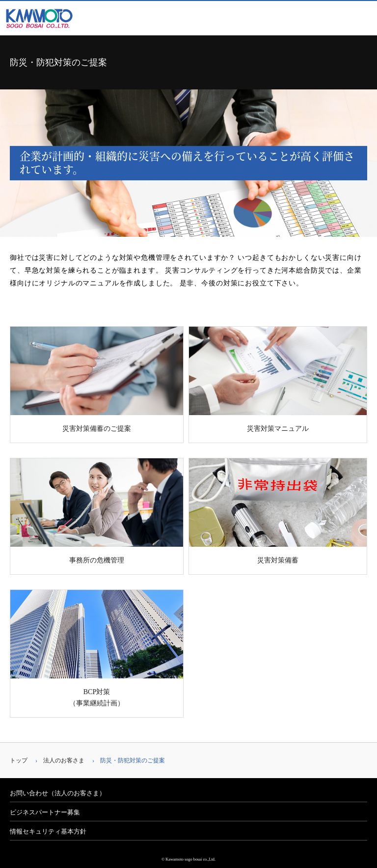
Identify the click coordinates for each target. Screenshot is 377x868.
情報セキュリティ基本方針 (48, 831)
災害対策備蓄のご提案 (97, 379)
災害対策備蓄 (278, 511)
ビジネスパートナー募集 (45, 812)
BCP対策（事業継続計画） (97, 649)
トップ (19, 760)
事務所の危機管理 (97, 511)
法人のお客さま (64, 760)
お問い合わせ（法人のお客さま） (58, 793)
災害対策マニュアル (278, 379)
